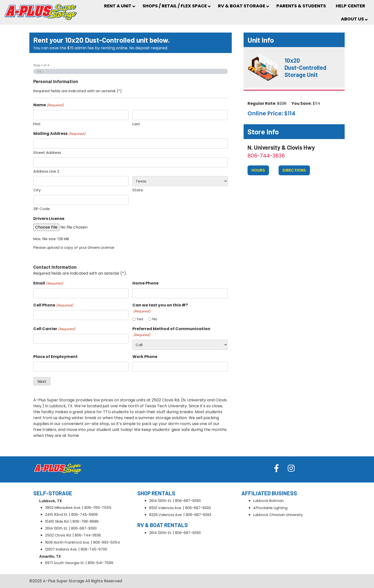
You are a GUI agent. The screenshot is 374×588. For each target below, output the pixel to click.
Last (136, 124)
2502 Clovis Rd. (58, 535)
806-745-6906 (85, 515)
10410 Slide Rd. (57, 521)
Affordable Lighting (270, 508)
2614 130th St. (56, 528)
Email (48, 283)
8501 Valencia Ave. (166, 508)
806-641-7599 (100, 563)
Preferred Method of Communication (171, 332)
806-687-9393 (84, 528)
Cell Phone (53, 305)
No (155, 319)
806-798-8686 (86, 521)
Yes (140, 319)
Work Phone (145, 357)
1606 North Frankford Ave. (68, 542)
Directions (294, 170)
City (37, 190)
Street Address (47, 152)
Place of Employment (55, 357)
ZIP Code (42, 209)
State (138, 190)
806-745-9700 (94, 549)
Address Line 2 (46, 171)
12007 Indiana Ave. (61, 549)
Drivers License (49, 219)
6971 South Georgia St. (65, 563)
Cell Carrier (54, 329)
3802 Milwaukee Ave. (63, 508)
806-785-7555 (98, 508)
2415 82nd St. (57, 515)
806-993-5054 (107, 542)
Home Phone (145, 283)
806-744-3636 (266, 156)
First (37, 124)
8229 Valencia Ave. (166, 515)
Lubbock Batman (268, 501)
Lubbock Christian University (278, 515)
